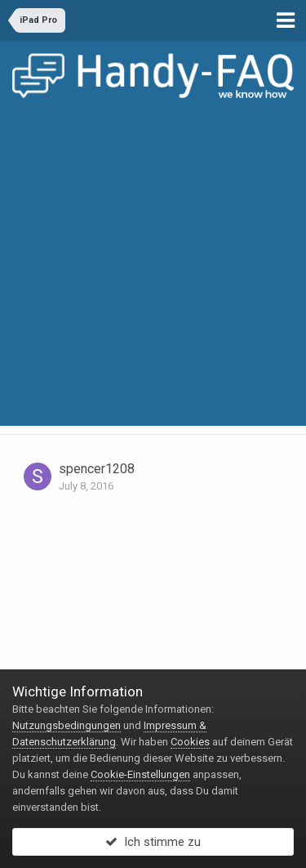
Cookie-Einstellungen (140, 774)
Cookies (190, 742)
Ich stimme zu (153, 842)
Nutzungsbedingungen (67, 725)
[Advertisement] (153, 273)
